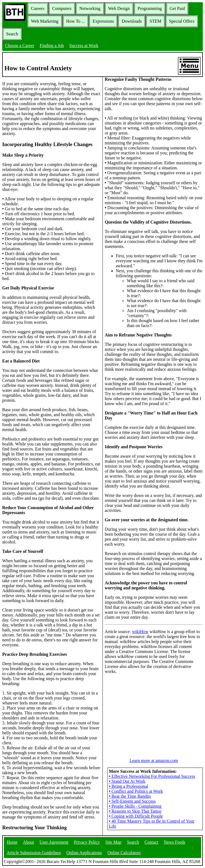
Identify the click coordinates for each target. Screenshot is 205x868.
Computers (62, 8)
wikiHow (140, 632)
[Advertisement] (154, 713)
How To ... (76, 21)
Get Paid (177, 8)
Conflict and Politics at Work (136, 791)
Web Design (119, 8)
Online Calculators (124, 853)
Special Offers (182, 21)
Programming (150, 8)
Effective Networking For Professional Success (152, 776)
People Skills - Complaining (135, 806)
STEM (155, 21)
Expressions (103, 21)
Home (12, 842)
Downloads (132, 21)
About (28, 842)
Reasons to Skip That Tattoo (135, 811)
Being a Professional (128, 786)
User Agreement (54, 842)
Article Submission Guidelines (34, 853)
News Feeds (175, 842)
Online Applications (84, 853)
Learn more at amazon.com (154, 761)
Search (12, 34)
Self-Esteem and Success (132, 801)
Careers (38, 8)
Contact (151, 842)
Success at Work (84, 46)
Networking (90, 8)
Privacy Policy (87, 842)
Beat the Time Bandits (130, 796)
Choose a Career (20, 46)
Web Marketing (45, 21)
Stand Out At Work (127, 781)
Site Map (113, 842)
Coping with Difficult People (136, 816)
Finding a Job (52, 46)
